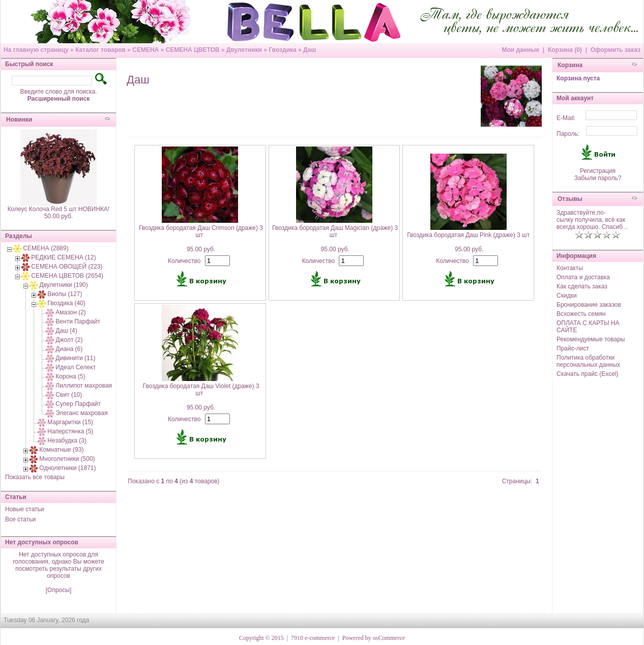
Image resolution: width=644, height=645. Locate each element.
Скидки (567, 296)
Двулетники (244, 50)
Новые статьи (25, 509)
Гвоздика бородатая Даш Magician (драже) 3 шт (335, 231)
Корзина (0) (565, 50)
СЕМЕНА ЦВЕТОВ (193, 50)
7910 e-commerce (313, 638)
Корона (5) (70, 376)
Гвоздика (283, 50)
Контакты (570, 268)
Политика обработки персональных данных (588, 361)
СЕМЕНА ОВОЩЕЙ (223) (67, 267)
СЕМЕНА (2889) (46, 248)
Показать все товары (35, 477)
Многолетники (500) (67, 459)
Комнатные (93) (61, 450)
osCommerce (389, 638)
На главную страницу (36, 50)
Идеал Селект (76, 367)
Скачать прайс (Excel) (588, 374)
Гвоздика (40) (66, 303)
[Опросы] (58, 590)
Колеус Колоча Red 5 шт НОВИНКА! (59, 209)
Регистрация (598, 171)
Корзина (570, 65)
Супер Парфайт (78, 404)
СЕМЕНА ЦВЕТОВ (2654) (67, 276)
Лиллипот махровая (84, 386)
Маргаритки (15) (70, 422)
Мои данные (520, 50)
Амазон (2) (70, 312)
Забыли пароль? (598, 178)
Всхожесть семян (581, 314)
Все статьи (20, 519)
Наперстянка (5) (70, 431)
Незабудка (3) (67, 441)
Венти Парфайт (78, 321)
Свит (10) (69, 395)
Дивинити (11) (75, 358)
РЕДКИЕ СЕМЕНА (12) (63, 257)
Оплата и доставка (583, 277)
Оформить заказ (616, 50)
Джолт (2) (69, 340)
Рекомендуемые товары (591, 339)
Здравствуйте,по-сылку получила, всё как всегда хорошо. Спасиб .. (592, 220)
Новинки (19, 120)
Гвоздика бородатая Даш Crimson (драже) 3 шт (201, 231)
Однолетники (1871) (67, 468)
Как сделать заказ (582, 286)
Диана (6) (69, 349)
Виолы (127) (65, 294)
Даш (310, 50)
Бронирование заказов (589, 305)
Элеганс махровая (81, 413)
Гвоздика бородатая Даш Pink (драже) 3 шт (468, 235)
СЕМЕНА (145, 50)
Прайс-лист (573, 348)
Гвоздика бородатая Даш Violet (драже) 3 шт (201, 390)
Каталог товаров (100, 50)
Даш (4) (66, 331)
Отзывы (570, 199)
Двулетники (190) (63, 285)
